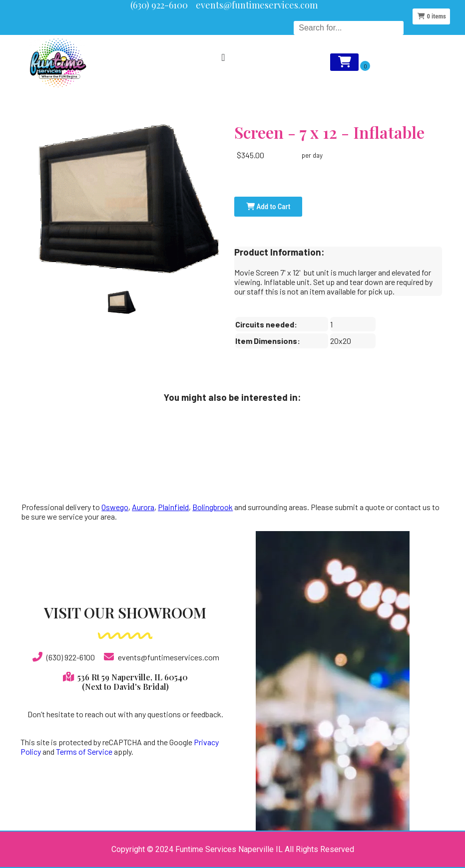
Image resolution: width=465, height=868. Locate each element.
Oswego (115, 507)
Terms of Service (84, 751)
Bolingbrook (213, 507)
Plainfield (173, 507)
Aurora (143, 507)
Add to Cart (268, 207)
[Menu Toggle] (223, 57)
